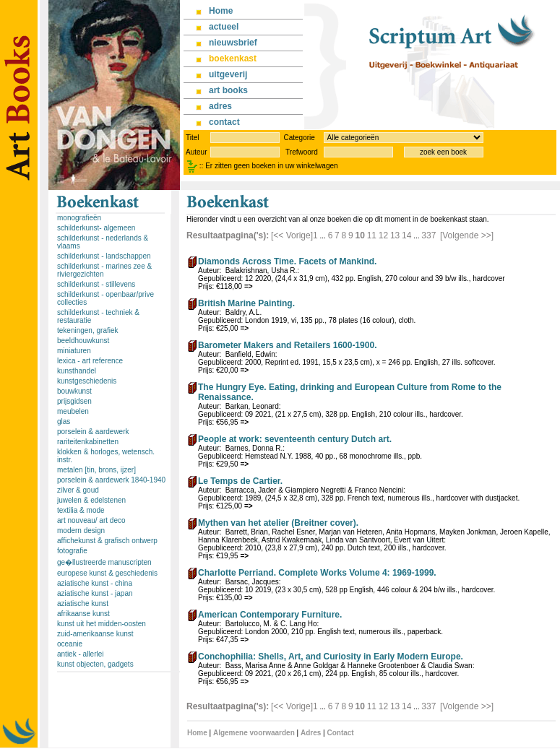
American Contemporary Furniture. (270, 615)
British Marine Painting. (246, 303)
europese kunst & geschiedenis (107, 573)
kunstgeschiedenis (87, 381)
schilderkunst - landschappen (104, 256)
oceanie (70, 644)
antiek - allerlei (80, 654)
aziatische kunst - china (95, 583)
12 (383, 235)
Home (197, 733)
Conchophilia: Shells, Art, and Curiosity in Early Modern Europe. (331, 657)
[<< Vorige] (292, 235)
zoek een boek (443, 152)
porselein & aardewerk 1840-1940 (111, 480)
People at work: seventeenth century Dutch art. (295, 439)
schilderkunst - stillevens (96, 284)
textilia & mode (81, 510)
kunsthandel (77, 371)
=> (249, 286)
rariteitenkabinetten (88, 442)
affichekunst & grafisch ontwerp (107, 541)
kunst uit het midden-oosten (102, 624)
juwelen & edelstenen (91, 500)
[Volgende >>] (467, 235)
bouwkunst (74, 391)
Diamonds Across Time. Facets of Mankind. (287, 261)
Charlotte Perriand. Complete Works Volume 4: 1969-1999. (317, 573)
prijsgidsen (74, 401)
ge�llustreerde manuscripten (104, 562)
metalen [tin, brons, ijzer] (96, 470)
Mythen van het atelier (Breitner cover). (278, 523)
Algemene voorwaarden (254, 733)
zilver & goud (78, 490)
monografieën (79, 218)
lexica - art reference (90, 361)
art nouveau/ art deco (91, 520)
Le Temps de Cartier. (240, 481)
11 (372, 235)
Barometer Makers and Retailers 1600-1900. (287, 345)
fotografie (72, 551)
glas (64, 421)
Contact (340, 733)
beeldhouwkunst (83, 341)
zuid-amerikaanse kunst (95, 634)
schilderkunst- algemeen (96, 228)
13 (395, 235)
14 (406, 235)
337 (428, 235)
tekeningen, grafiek (88, 330)
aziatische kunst (83, 603)
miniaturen (74, 351)
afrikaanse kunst (83, 614)
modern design (81, 531)
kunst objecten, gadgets (95, 664)
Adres (311, 733)
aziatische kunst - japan (95, 593)
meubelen (73, 411)
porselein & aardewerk (93, 432)
